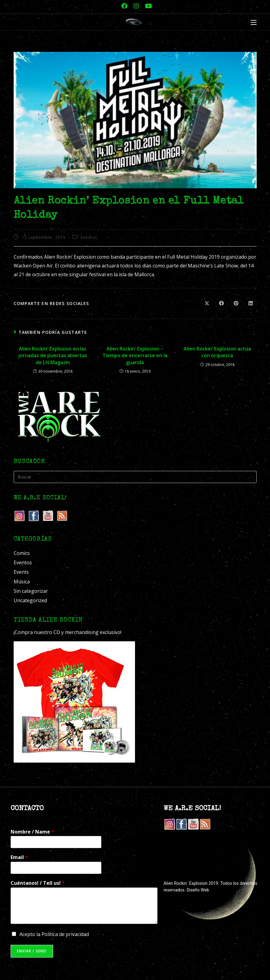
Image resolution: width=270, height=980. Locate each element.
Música (22, 582)
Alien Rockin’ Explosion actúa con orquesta (217, 352)
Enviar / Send (32, 951)
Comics (22, 553)
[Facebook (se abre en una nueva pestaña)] (124, 6)
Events (21, 572)
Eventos (89, 237)
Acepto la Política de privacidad (54, 934)
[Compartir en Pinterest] (236, 304)
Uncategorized (30, 600)
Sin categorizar (31, 591)
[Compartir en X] (207, 304)
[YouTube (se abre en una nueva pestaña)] (147, 6)
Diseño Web (198, 890)
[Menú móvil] (254, 23)
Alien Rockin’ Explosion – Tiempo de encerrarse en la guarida (135, 356)
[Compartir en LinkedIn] (251, 304)
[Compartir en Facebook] (221, 304)
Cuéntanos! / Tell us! (38, 883)
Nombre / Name (32, 832)
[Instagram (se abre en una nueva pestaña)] (136, 6)
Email (19, 857)
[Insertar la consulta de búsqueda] (135, 477)
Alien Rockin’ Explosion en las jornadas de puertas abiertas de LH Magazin (53, 356)
